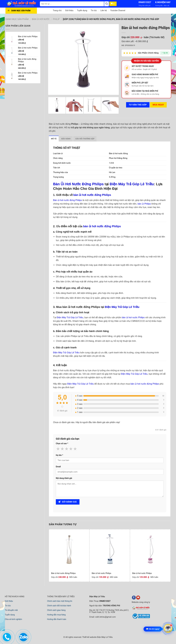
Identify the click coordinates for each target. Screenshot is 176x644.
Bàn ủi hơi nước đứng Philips (63, 573)
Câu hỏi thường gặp (85, 139)
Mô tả (54, 139)
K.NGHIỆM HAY (163, 2)
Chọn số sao (62, 444)
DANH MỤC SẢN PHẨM (17, 19)
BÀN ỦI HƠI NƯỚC (41, 19)
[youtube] (138, 598)
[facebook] (134, 598)
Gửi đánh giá (67, 502)
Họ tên (59, 455)
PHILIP (56, 19)
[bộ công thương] (141, 618)
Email (58, 467)
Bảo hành (66, 139)
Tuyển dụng (82, 11)
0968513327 (145, 2)
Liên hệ (104, 11)
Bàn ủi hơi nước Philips (101, 573)
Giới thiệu (69, 11)
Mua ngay (158, 105)
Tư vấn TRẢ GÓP (138, 105)
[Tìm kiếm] (107, 4)
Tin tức (94, 11)
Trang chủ (57, 11)
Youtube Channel (118, 11)
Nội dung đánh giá (64, 478)
